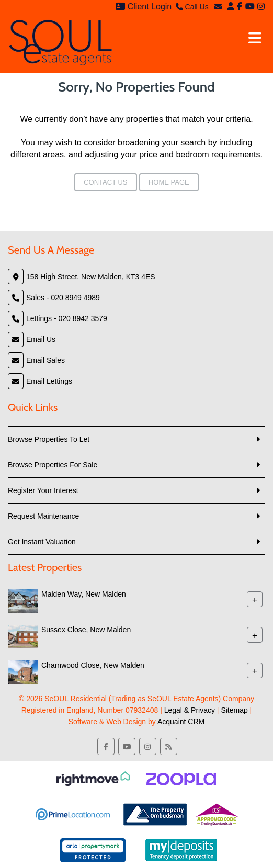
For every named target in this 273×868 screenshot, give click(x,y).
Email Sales (45, 360)
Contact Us (105, 182)
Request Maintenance (43, 516)
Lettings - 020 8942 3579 (67, 318)
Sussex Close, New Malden (86, 630)
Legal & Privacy (190, 710)
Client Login (144, 7)
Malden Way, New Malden (84, 594)
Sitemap (234, 710)
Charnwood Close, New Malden (93, 665)
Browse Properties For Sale (53, 465)
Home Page (169, 182)
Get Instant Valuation (42, 542)
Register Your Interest (43, 490)
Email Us (41, 339)
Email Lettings (49, 381)
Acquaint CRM (181, 722)
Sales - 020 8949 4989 (63, 298)
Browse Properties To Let (49, 439)
